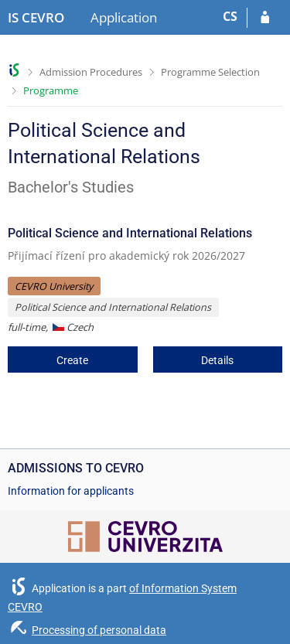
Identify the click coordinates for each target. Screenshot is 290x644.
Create (72, 360)
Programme (51, 90)
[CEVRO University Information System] (36, 18)
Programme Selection (210, 72)
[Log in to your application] (265, 18)
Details (217, 360)
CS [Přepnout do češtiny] (230, 16)
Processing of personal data (99, 630)
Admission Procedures (91, 72)
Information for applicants (71, 491)
